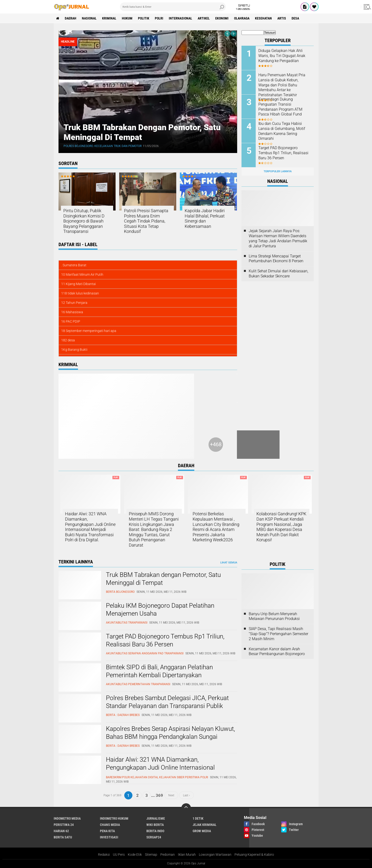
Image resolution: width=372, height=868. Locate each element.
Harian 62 (61, 831)
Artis (282, 18)
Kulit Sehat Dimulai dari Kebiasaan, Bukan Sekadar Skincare (278, 274)
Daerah (71, 18)
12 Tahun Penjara (74, 303)
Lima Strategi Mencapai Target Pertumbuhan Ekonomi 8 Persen (276, 259)
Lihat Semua (229, 563)
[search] (173, 7)
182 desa (68, 340)
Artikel (204, 18)
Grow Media (202, 831)
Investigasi (109, 837)
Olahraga (242, 18)
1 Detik (198, 818)
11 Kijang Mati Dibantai (78, 284)
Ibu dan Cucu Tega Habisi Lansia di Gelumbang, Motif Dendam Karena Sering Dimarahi (282, 131)
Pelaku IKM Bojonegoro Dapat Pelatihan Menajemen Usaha (160, 610)
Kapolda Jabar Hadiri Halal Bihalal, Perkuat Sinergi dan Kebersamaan (205, 218)
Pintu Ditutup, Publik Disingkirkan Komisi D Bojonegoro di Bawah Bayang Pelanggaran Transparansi (84, 221)
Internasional (180, 18)
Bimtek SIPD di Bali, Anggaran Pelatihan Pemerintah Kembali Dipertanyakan (159, 671)
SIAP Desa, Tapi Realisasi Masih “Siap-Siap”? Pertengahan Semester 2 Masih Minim (278, 634)
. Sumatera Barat (74, 265)
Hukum (127, 18)
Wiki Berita (155, 825)
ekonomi (222, 18)
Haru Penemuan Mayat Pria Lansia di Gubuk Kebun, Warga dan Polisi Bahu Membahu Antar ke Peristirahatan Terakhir (282, 85)
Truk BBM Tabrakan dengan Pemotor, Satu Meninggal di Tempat (163, 579)
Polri (159, 18)
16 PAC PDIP (71, 321)
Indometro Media (67, 818)
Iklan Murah (187, 855)
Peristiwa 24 (64, 825)
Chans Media (110, 825)
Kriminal (109, 18)
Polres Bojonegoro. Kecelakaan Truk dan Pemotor (103, 146)
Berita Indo (155, 831)
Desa (295, 18)
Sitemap (151, 855)
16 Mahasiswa (72, 312)
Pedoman (168, 855)
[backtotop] (186, 808)
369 (159, 795)
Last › (186, 795)
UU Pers (119, 855)
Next (171, 795)
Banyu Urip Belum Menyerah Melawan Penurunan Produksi (274, 616)
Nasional (89, 18)
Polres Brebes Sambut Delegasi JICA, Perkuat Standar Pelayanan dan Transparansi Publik (167, 702)
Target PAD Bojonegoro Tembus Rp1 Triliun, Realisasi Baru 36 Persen (283, 153)
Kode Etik (135, 855)
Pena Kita (107, 831)
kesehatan (263, 18)
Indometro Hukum (114, 818)
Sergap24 (154, 837)
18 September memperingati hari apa (89, 331)
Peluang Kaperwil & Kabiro (254, 855)
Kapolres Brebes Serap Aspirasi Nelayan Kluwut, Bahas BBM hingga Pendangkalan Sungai (170, 733)
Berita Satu (63, 837)
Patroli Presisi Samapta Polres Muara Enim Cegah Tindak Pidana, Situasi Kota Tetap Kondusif (146, 221)
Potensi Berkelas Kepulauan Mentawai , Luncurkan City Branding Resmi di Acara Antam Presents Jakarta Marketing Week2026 (216, 527)
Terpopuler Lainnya (278, 171)
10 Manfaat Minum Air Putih (82, 274)
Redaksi (104, 855)
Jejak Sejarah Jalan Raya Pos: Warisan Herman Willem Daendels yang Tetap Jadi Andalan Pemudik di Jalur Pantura (278, 238)
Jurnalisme (156, 818)
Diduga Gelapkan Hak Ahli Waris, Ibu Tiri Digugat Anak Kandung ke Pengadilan (282, 56)
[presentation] (227, 34)
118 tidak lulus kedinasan (80, 293)
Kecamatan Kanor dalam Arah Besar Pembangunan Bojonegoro (277, 651)
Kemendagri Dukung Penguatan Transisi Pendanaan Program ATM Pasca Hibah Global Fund (280, 107)
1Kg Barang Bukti (74, 350)
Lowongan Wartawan (215, 855)
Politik (144, 18)
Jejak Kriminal (205, 825)
